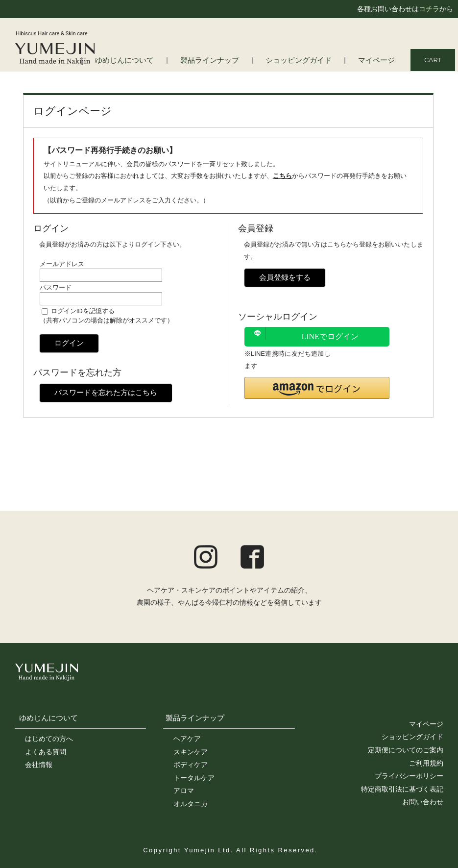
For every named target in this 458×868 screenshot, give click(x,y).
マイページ (379, 61)
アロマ (184, 791)
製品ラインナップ (227, 61)
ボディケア (191, 765)
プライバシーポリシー (409, 776)
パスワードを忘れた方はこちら (106, 392)
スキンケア (191, 752)
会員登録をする (285, 277)
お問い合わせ (423, 802)
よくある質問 (46, 752)
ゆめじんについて (48, 718)
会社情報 (39, 765)
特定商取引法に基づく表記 (402, 789)
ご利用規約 (426, 763)
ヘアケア (187, 739)
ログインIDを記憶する (83, 311)
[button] (317, 388)
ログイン (69, 343)
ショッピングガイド (308, 61)
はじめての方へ (49, 739)
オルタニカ (191, 804)
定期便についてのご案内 (406, 750)
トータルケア (194, 778)
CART (433, 60)
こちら (282, 176)
